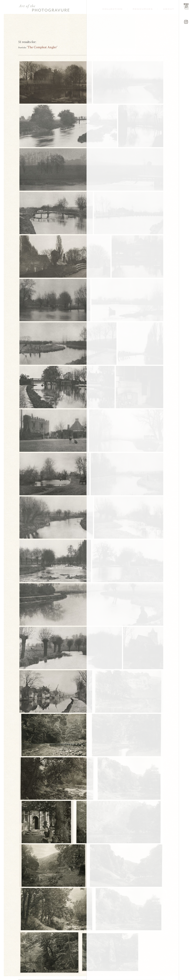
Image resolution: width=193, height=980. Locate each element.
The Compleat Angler (42, 47)
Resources (143, 9)
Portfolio (22, 48)
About (169, 9)
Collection (112, 9)
